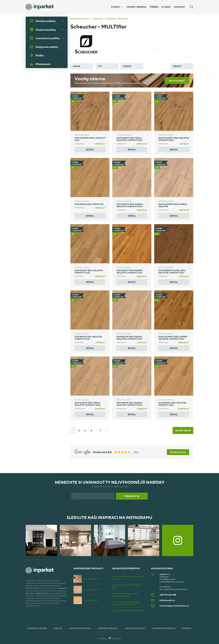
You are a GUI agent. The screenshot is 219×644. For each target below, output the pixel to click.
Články (116, 7)
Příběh (154, 7)
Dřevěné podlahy (48, 21)
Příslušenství (48, 64)
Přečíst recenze (178, 452)
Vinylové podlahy (48, 29)
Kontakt (179, 7)
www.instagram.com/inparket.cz (174, 606)
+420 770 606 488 (168, 595)
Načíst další (183, 430)
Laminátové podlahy (48, 38)
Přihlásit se (132, 496)
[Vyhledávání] (192, 7)
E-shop (166, 7)
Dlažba (37, 55)
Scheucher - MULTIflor (117, 19)
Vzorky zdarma (136, 7)
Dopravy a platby (37, 628)
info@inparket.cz (167, 600)
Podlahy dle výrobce (80, 19)
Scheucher (98, 19)
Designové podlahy (44, 47)
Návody (58, 628)
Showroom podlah (80, 628)
